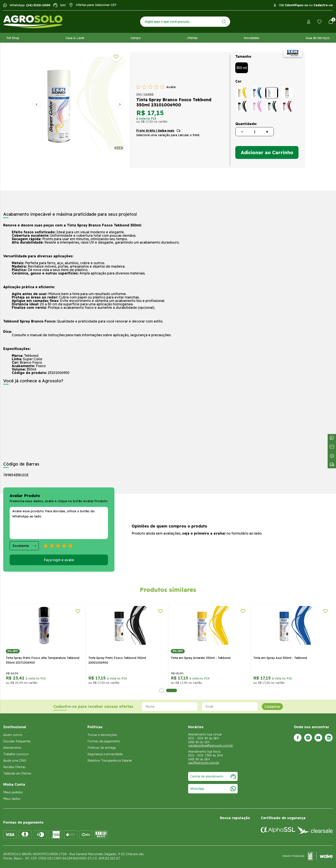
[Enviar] (224, 22)
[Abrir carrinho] (331, 22)
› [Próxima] (120, 104)
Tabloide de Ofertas (17, 773)
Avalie (171, 87)
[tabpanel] (78, 104)
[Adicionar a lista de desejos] (116, 57)
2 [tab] (172, 690)
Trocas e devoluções (102, 735)
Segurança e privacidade (105, 754)
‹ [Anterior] (37, 104)
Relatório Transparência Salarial (110, 761)
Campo (136, 38)
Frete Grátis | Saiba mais (155, 131)
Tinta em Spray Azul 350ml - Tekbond (280, 658)
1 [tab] (161, 690)
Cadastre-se (323, 5)
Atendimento (12, 748)
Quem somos (13, 735)
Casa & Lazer (75, 38)
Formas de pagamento (104, 741)
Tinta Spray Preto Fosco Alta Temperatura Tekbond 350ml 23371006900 (43, 660)
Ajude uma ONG (15, 761)
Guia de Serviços (318, 38)
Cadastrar (272, 707)
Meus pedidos (13, 792)
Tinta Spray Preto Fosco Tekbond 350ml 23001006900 (117, 660)
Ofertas (192, 38)
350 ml (242, 68)
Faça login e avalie (59, 560)
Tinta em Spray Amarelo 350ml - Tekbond (201, 658)
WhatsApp (213, 789)
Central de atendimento (213, 776)
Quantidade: (246, 124)
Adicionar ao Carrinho (267, 152)
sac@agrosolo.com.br (204, 763)
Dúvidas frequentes (17, 741)
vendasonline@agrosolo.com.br (211, 746)
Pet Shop (13, 38)
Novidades (251, 38)
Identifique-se (297, 5)
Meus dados (12, 799)
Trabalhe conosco (16, 754)
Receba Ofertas (14, 767)
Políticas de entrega (102, 748)
